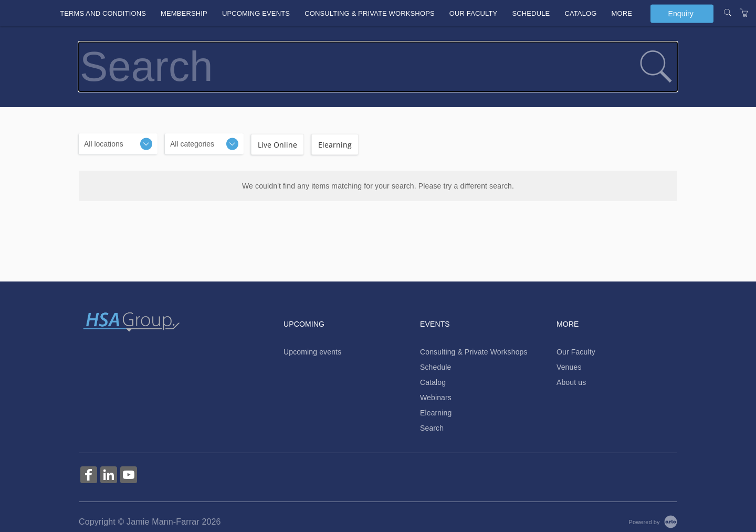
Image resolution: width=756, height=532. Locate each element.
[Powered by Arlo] (653, 521)
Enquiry (680, 13)
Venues (569, 367)
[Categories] (204, 144)
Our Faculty (474, 13)
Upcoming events (256, 13)
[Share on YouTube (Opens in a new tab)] (129, 476)
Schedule (531, 13)
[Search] (728, 13)
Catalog (580, 13)
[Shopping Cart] (744, 13)
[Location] (118, 144)
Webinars (436, 398)
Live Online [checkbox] (277, 145)
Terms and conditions (103, 13)
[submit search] (656, 67)
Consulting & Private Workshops (370, 13)
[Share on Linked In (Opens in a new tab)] (109, 476)
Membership (184, 13)
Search (432, 428)
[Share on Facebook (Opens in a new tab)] (89, 476)
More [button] (622, 13)
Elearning (436, 413)
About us (571, 382)
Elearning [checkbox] (335, 145)
